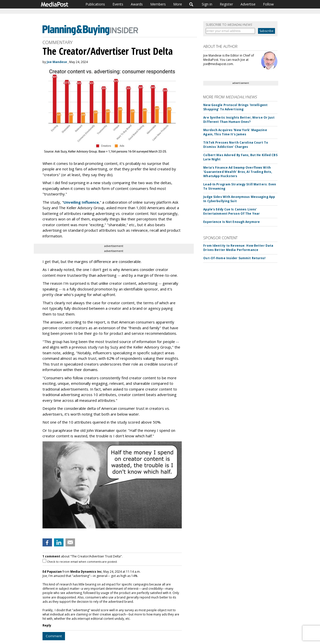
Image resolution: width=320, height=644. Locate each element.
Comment (54, 636)
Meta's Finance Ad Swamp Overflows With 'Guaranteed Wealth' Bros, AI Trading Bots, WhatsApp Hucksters (238, 172)
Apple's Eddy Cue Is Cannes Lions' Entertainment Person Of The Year (231, 211)
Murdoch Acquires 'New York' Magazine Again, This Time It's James (235, 132)
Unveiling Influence (81, 202)
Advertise (248, 4)
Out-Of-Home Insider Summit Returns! (234, 258)
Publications (95, 4)
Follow (268, 4)
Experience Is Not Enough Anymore (231, 222)
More (178, 4)
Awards (137, 4)
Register (226, 4)
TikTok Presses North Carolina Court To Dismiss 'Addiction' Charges (236, 145)
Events (118, 4)
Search (191, 4)
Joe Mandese (57, 62)
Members (158, 4)
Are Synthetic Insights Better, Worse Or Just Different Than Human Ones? (239, 120)
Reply (47, 625)
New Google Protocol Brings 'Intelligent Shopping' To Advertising (235, 107)
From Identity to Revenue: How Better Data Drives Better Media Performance (238, 248)
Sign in (207, 4)
